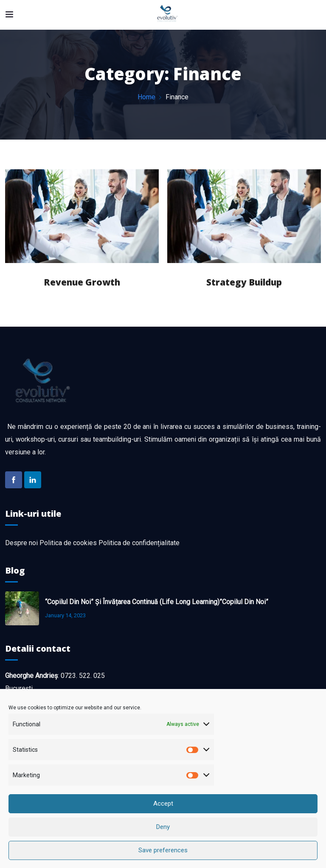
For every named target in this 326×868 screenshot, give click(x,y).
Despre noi (21, 543)
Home (146, 97)
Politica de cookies (68, 543)
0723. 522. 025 (83, 676)
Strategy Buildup (244, 282)
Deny (163, 839)
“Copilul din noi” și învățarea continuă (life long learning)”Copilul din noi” (157, 602)
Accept (163, 816)
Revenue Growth (82, 282)
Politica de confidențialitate (139, 543)
